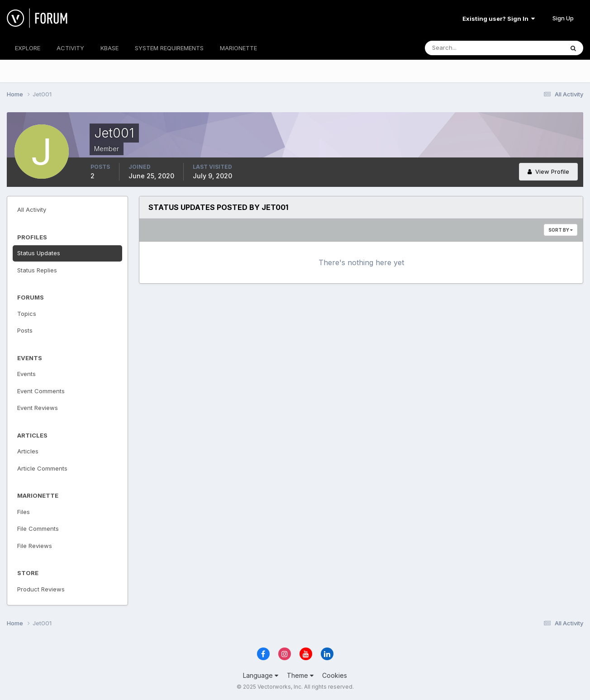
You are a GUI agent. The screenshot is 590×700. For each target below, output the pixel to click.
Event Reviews (38, 408)
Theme (300, 675)
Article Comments (42, 468)
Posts (25, 330)
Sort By (561, 230)
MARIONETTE (238, 48)
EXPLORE (28, 48)
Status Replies (37, 270)
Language (261, 675)
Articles (28, 451)
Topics (27, 314)
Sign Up (563, 18)
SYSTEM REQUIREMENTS (169, 48)
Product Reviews (41, 589)
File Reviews (35, 546)
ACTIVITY (70, 48)
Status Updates (39, 253)
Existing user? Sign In (499, 19)
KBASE (109, 48)
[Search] (465, 48)
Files (24, 512)
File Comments (38, 529)
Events (26, 374)
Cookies (335, 675)
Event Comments (41, 391)
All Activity (32, 210)
